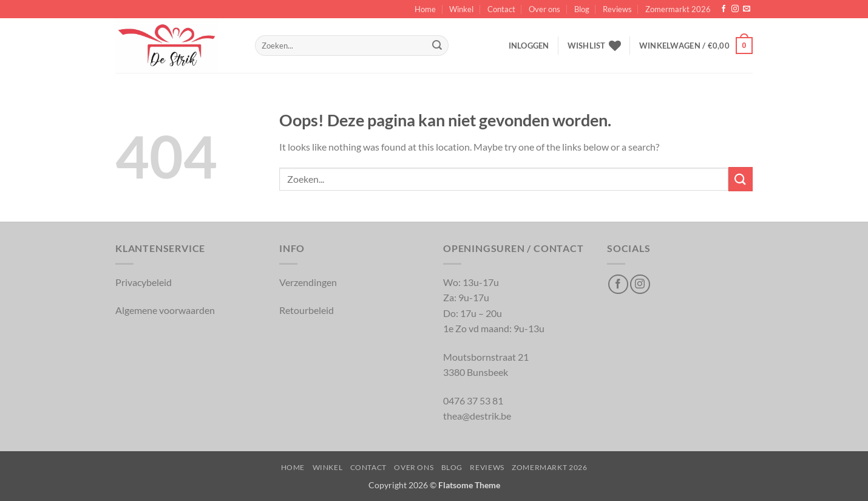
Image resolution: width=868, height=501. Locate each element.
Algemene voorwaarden (165, 310)
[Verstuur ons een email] (747, 9)
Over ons (544, 9)
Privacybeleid (144, 282)
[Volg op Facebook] (724, 9)
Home (425, 9)
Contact (501, 9)
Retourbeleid (307, 310)
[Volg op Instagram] (735, 9)
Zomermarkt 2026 (678, 9)
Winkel (461, 9)
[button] (529, 46)
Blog (582, 9)
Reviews (617, 9)
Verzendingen (308, 282)
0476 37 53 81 (473, 400)
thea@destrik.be (477, 416)
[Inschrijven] (437, 46)
